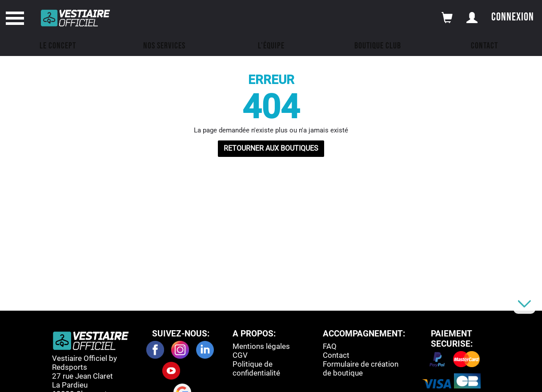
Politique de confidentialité (256, 368)
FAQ (330, 346)
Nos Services (164, 46)
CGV (240, 355)
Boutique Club (378, 46)
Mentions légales (261, 346)
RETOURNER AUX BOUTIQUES (271, 148)
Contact (484, 46)
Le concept (58, 46)
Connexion (513, 17)
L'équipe (271, 46)
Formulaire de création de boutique (361, 368)
